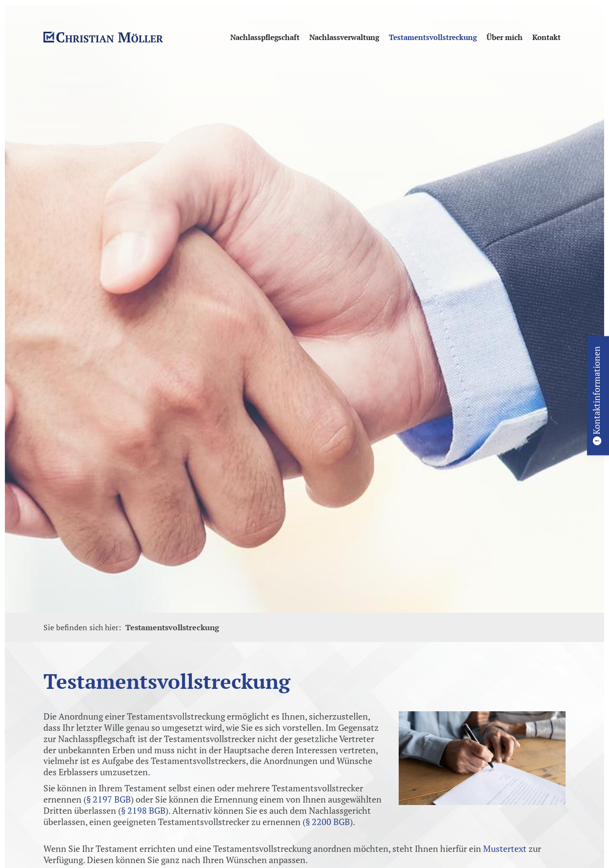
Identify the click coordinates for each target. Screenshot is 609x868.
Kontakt (547, 37)
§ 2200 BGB (328, 822)
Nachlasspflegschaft (265, 37)
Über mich (505, 37)
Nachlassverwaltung (344, 37)
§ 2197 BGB (109, 799)
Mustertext (505, 849)
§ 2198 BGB (143, 811)
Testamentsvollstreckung (433, 37)
